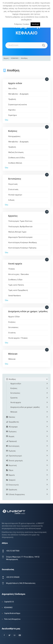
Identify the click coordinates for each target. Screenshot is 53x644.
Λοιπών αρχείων (15, 195)
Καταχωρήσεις (14, 136)
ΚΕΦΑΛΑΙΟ (15, 58)
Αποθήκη (24, 58)
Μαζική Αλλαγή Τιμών (17, 232)
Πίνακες (12, 269)
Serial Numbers (15, 296)
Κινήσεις (13, 131)
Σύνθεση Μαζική (15, 163)
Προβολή (12, 99)
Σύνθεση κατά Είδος (17, 158)
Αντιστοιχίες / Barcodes (19, 274)
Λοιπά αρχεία (15, 264)
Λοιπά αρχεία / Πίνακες (18, 338)
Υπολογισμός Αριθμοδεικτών (20, 227)
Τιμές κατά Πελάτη (16, 285)
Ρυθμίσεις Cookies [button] (22, 24)
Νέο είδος (13, 88)
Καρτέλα (12, 110)
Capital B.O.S (9, 602)
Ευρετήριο (13, 115)
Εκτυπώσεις (15, 179)
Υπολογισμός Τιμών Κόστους (20, 221)
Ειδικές (11, 200)
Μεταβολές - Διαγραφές (18, 94)
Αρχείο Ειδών (14, 317)
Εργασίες (13, 216)
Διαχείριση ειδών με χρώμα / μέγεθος (28, 311)
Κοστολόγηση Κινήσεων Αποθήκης (23, 243)
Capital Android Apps (12, 613)
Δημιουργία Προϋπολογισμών (20, 237)
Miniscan (13, 354)
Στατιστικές (13, 189)
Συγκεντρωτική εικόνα (18, 105)
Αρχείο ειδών (15, 83)
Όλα (7, 120)
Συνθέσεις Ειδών (15, 280)
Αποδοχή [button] (35, 24)
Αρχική (6, 58)
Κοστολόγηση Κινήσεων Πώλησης (22, 248)
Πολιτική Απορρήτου (12, 619)
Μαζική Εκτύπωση (16, 152)
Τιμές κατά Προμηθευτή (18, 290)
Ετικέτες (12, 333)
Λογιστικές (13, 184)
